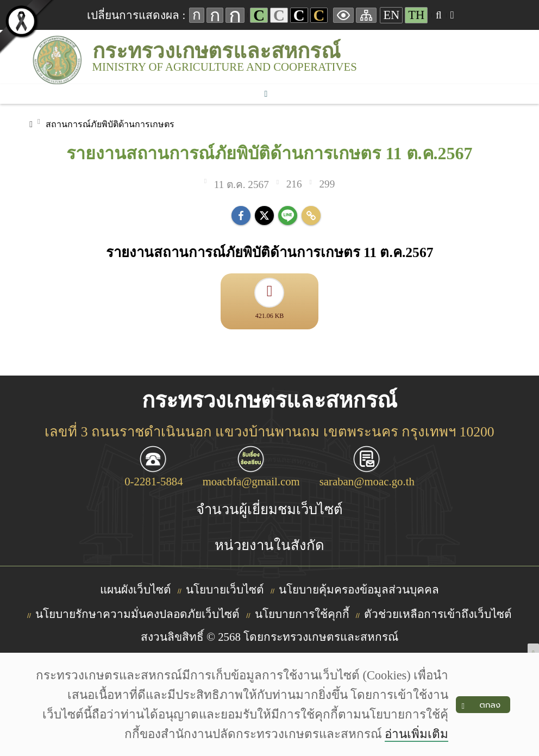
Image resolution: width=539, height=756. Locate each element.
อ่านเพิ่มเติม (416, 734)
